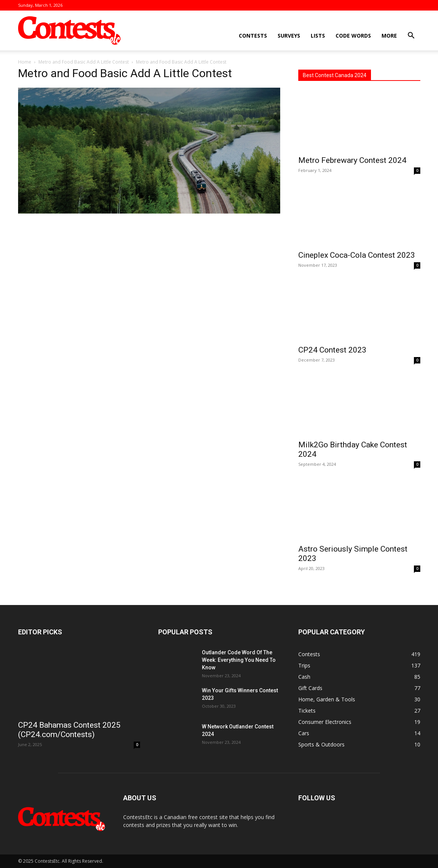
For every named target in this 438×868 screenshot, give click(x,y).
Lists (318, 36)
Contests (253, 36)
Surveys (289, 36)
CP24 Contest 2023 (332, 350)
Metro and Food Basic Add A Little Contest (84, 62)
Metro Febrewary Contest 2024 (352, 160)
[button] (411, 36)
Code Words (353, 36)
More (389, 36)
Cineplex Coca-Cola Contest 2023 (357, 255)
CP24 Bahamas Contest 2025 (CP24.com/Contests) (69, 730)
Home (25, 62)
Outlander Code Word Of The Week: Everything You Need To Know (239, 660)
